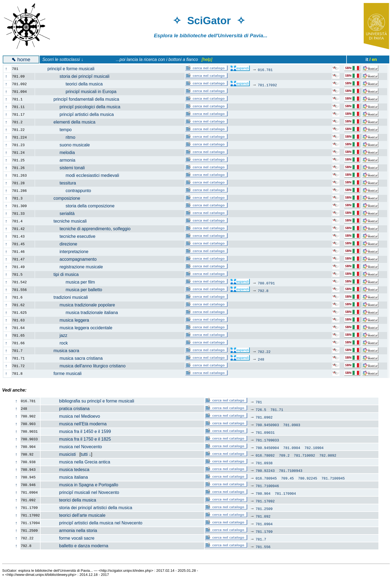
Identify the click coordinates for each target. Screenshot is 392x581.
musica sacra (60, 351)
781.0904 (292, 448)
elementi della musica (68, 122)
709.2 (284, 455)
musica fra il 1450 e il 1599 (76, 431)
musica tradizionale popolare (78, 305)
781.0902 (264, 417)
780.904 (263, 493)
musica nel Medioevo (70, 416)
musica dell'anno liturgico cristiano (83, 366)
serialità (58, 213)
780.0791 (266, 283)
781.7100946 (267, 486)
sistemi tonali (63, 168)
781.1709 (264, 531)
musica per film (68, 282)
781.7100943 (291, 471)
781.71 (277, 410)
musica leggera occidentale (77, 328)
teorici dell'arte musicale (73, 515)
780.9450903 (267, 425)
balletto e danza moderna (74, 546)
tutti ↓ (86, 454)
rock (55, 343)
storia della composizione (78, 206)
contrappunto (66, 191)
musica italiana (64, 477)
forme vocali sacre (68, 538)
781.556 (263, 547)
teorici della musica (72, 84)
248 (261, 359)
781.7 (261, 539)
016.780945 (266, 478)
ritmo (58, 137)
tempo (57, 130)
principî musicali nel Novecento (80, 492)
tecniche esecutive (68, 236)
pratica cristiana (65, 409)
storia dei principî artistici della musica (86, 508)
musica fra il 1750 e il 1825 (76, 439)
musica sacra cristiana (72, 358)
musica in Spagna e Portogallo (79, 485)
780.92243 (265, 471)
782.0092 (328, 455)
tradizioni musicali (65, 297)
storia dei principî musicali (75, 76)
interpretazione (65, 252)
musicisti (58, 454)
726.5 (261, 410)
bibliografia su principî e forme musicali (87, 401)
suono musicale (66, 145)
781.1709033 (267, 440)
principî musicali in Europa (79, 92)
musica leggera (65, 320)
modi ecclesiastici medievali (80, 175)
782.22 (264, 352)
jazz (54, 335)
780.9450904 (267, 448)
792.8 (263, 291)
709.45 (288, 478)
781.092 (263, 516)
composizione (61, 198)
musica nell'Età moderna (74, 424)
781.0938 (264, 463)
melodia (58, 153)
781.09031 (265, 432)
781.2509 (264, 509)
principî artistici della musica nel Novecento (92, 523)
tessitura (59, 183)
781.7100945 (333, 478)
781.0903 (292, 425)
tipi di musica (60, 274)
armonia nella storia (69, 531)
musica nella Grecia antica (75, 462)
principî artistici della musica (78, 114)
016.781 (265, 70)
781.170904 (285, 493)
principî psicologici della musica (81, 107)
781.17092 (267, 85)
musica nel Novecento (71, 447)
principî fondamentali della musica (80, 99)
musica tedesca (65, 470)
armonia (58, 160)
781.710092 (304, 455)
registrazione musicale (72, 267)
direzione (59, 244)
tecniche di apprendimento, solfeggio (86, 229)
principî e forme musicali (68, 69)
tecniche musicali (64, 221)
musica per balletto (72, 290)
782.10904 (314, 448)
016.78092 (265, 455)
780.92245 (308, 478)
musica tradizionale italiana (80, 313)
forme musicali (62, 373)
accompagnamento (69, 259)
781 (259, 402)
